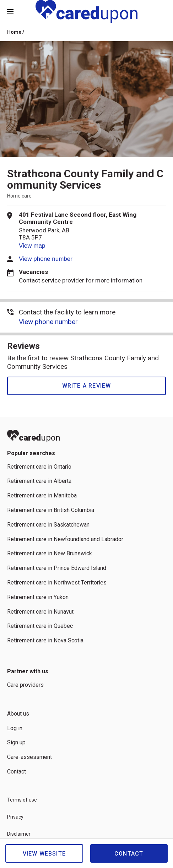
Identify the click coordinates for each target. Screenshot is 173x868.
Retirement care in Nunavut (40, 612)
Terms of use (22, 800)
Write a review (87, 386)
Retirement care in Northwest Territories (57, 583)
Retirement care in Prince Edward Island (57, 568)
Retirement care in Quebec (40, 626)
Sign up (16, 742)
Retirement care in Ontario (39, 467)
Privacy (15, 817)
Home (14, 32)
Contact (129, 854)
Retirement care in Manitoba (42, 495)
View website (44, 854)
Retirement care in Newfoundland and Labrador (65, 539)
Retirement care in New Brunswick (50, 553)
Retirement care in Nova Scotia (45, 640)
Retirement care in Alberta (39, 481)
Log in (15, 728)
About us (18, 714)
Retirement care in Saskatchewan (48, 525)
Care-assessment (29, 757)
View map (32, 246)
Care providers (25, 685)
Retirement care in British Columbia (51, 510)
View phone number (46, 259)
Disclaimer (19, 834)
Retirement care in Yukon (38, 597)
